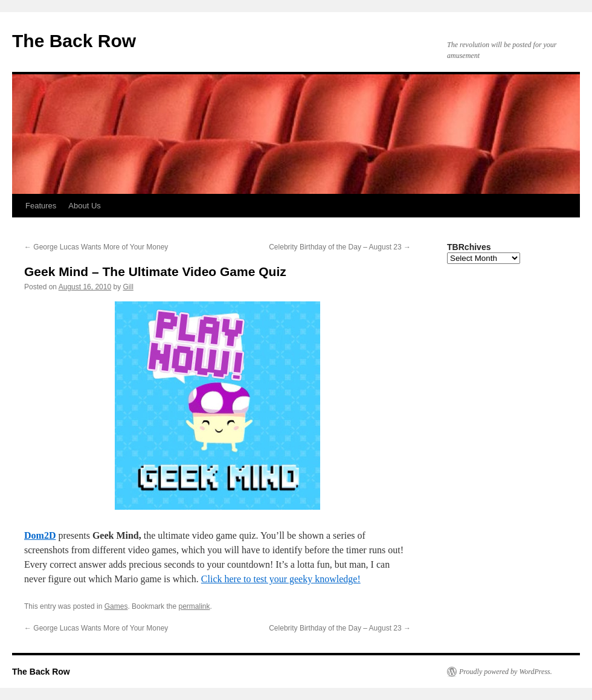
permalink (194, 606)
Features (41, 206)
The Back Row (74, 41)
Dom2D (40, 535)
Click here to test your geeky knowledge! (281, 579)
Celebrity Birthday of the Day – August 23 (340, 247)
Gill (128, 287)
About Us (84, 206)
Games (116, 606)
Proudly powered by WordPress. (506, 672)
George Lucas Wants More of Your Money (96, 247)
